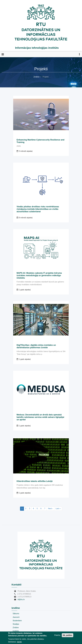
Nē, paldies (67, 635)
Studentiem (17, 621)
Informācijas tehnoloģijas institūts (37, 48)
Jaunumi (16, 617)
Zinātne (36, 77)
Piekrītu (57, 635)
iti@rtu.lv (21, 599)
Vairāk (19, 642)
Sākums (16, 614)
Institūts (16, 631)
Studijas (16, 624)
